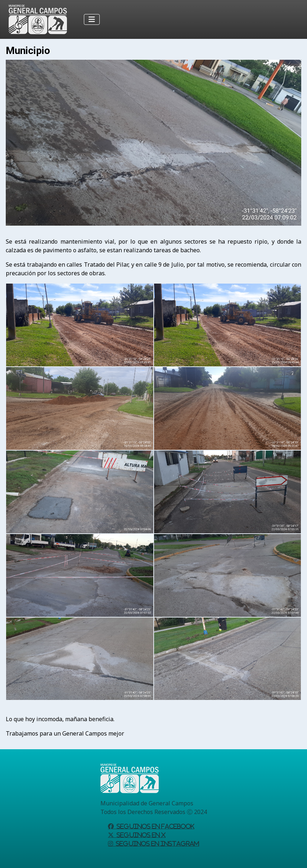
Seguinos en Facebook (154, 826)
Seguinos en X (140, 835)
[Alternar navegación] (92, 19)
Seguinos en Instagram (156, 844)
